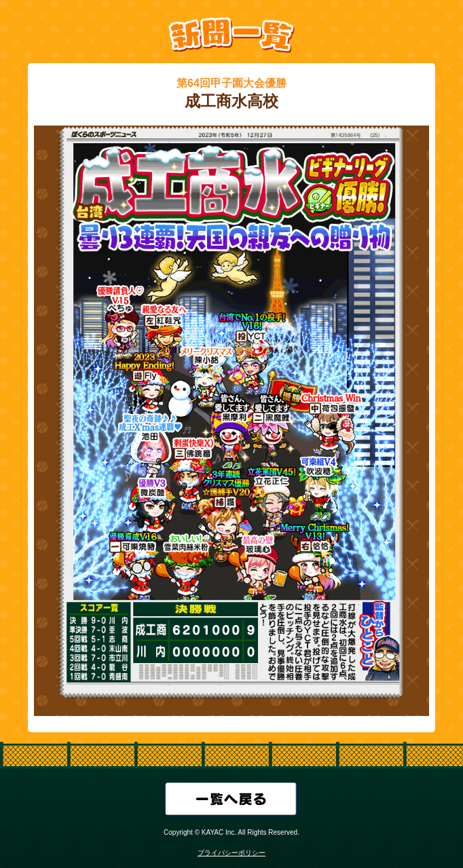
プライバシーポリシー (231, 853)
